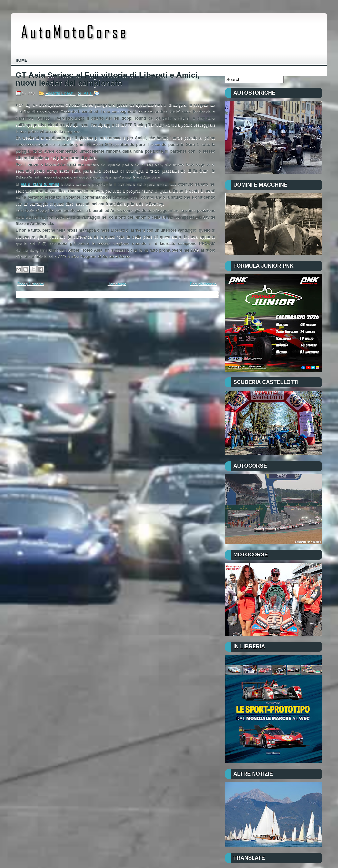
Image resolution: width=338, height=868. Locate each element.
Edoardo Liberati (60, 93)
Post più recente (31, 284)
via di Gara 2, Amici (40, 184)
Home (21, 60)
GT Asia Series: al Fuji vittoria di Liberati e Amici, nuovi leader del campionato (108, 79)
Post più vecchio (203, 284)
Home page (117, 284)
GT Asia (85, 93)
